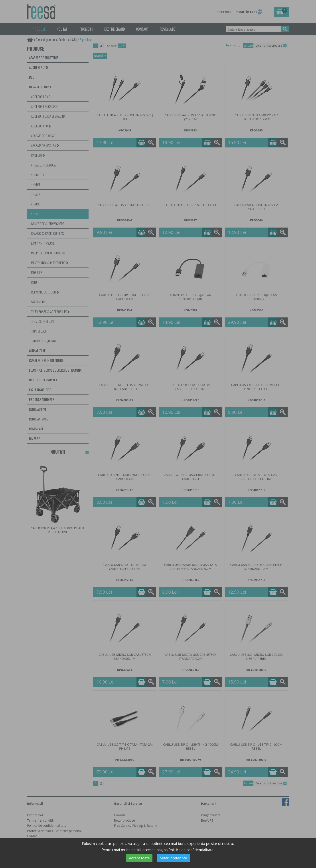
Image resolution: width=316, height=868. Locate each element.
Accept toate (139, 858)
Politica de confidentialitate (191, 850)
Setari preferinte (174, 858)
